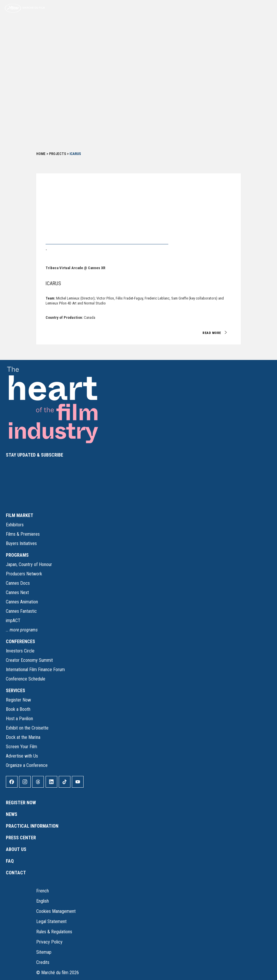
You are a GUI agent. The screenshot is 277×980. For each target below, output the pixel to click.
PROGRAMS (17, 555)
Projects (58, 154)
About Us (16, 849)
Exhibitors (15, 525)
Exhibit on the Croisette (27, 728)
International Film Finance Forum (35, 670)
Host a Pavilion (19, 719)
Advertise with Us (22, 756)
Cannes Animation (22, 602)
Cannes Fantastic (21, 611)
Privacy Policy (49, 942)
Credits (43, 962)
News (12, 814)
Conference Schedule (26, 679)
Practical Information (32, 826)
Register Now (18, 700)
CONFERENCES (20, 642)
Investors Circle (20, 651)
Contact (16, 873)
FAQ (10, 861)
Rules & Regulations (54, 932)
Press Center (21, 838)
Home (41, 154)
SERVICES (15, 691)
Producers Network (24, 574)
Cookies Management (56, 911)
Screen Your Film (21, 747)
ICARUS (53, 283)
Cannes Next (17, 592)
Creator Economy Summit (29, 660)
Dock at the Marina (23, 737)
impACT (13, 620)
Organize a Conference (27, 765)
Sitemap (44, 952)
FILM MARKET (20, 515)
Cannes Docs (18, 583)
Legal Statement (51, 921)
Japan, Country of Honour (29, 564)
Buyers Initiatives (21, 543)
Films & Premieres (23, 534)
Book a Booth (18, 709)
